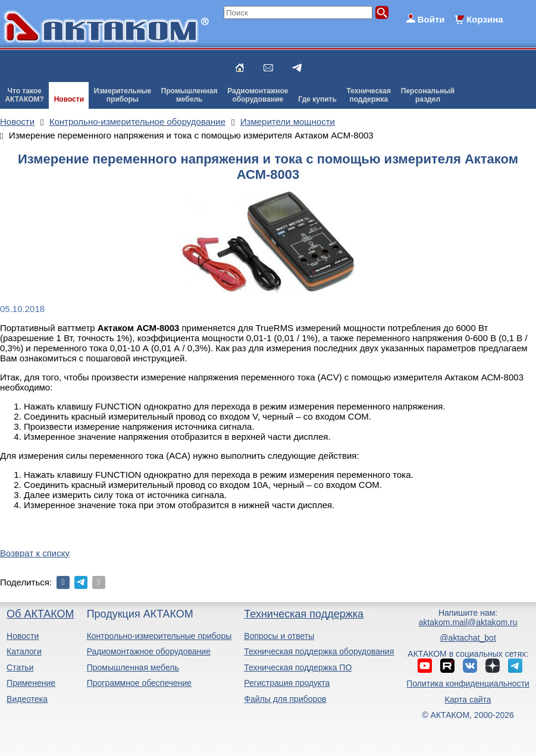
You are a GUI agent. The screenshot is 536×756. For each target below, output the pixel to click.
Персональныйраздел (428, 95)
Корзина (485, 19)
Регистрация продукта (287, 683)
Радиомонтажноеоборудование (258, 95)
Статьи (20, 667)
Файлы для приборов (285, 699)
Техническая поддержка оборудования (319, 651)
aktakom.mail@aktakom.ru (468, 622)
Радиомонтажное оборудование (149, 651)
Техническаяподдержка (369, 95)
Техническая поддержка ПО (298, 667)
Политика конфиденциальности (468, 683)
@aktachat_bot (468, 638)
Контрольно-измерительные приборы (159, 636)
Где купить (317, 99)
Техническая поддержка (304, 614)
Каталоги (24, 651)
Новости (69, 99)
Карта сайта (468, 700)
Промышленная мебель (133, 667)
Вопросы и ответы (279, 636)
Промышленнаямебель (189, 95)
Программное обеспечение (140, 683)
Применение (31, 683)
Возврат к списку (35, 553)
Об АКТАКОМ (40, 614)
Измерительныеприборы (123, 95)
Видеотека (27, 699)
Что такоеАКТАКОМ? (24, 95)
